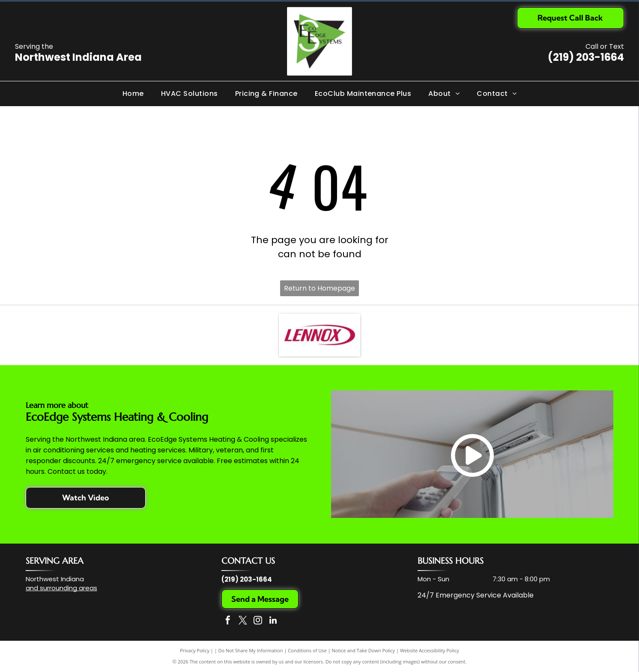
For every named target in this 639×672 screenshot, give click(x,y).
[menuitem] (133, 94)
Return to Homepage (319, 288)
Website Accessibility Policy (430, 650)
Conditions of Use (307, 650)
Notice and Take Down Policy (364, 650)
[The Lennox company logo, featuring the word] (319, 335)
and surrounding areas (61, 588)
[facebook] (228, 621)
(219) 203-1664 (586, 57)
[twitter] (243, 621)
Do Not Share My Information (251, 650)
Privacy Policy (195, 650)
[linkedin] (273, 621)
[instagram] (258, 621)
